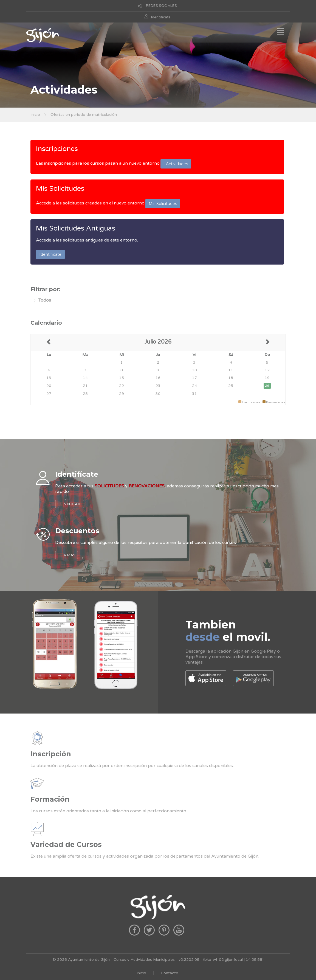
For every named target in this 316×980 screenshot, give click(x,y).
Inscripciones (57, 149)
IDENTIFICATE (70, 504)
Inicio (35, 115)
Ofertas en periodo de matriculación (84, 115)
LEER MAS (67, 555)
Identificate (161, 17)
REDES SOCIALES (161, 6)
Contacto (170, 973)
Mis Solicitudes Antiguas (76, 228)
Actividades (176, 164)
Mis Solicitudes (60, 189)
